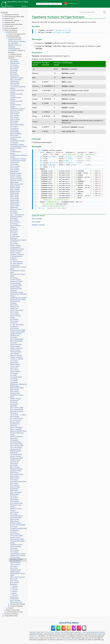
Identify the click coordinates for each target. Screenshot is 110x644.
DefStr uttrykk (14, 204)
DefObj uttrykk (15, 200)
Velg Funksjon (14, 121)
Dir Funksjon (14, 213)
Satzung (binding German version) (93, 632)
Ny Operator (14, 402)
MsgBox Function (38, 224)
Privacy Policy (49, 632)
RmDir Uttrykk (14, 478)
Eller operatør (14, 440)
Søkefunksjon (14, 489)
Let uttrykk (13, 375)
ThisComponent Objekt (17, 539)
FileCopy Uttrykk (15, 247)
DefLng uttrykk (15, 199)
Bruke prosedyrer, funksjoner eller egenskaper (17, 42)
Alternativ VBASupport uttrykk (17, 434)
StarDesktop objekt (16, 518)
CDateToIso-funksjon (17, 110)
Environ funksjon (15, 222)
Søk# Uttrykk (14, 491)
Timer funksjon (15, 550)
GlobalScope (14, 71)
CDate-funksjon (15, 112)
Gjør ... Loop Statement (17, 215)
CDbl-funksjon (15, 114)
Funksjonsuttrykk (15, 283)
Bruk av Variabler (15, 601)
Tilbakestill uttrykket (16, 469)
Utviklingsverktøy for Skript (14, 612)
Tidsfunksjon (14, 548)
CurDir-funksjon (15, 166)
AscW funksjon (15, 67)
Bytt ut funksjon (15, 467)
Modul (9, 6)
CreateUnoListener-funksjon (16, 149)
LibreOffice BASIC (12, 32)
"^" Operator (14, 595)
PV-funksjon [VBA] (16, 454)
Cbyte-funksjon (15, 83)
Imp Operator (14, 327)
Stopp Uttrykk (14, 521)
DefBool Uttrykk (15, 188)
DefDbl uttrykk (15, 193)
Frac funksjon (14, 278)
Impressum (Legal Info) (36, 632)
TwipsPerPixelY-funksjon (18, 555)
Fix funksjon (14, 260)
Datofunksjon (14, 171)
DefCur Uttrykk (15, 190)
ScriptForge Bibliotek (16, 606)
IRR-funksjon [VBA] (16, 341)
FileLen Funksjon (15, 253)
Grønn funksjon (15, 314)
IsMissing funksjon (16, 352)
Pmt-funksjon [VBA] (16, 444)
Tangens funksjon (15, 537)
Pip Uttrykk (14, 72)
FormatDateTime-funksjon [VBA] (18, 268)
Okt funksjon (14, 413)
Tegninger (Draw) (10, 22)
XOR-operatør (14, 582)
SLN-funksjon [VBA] (16, 503)
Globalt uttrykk (15, 307)
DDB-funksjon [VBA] (17, 184)
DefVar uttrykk (15, 206)
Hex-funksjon (14, 319)
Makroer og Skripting (11, 30)
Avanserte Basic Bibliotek (18, 604)
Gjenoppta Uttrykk (16, 471)
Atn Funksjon (14, 69)
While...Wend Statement (17, 577)
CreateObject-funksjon (17, 144)
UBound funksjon (15, 563)
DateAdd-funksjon (16, 173)
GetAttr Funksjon (15, 287)
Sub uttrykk (14, 532)
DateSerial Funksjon (16, 179)
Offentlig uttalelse (16, 451)
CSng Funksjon (15, 162)
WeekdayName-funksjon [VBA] (18, 574)
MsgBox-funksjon (16, 399)
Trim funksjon (14, 552)
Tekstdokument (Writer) (12, 15)
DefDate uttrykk (15, 191)
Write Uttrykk (14, 581)
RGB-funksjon (14, 473)
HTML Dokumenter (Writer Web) (14, 17)
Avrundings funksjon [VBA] (18, 482)
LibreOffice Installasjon (11, 614)
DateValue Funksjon (16, 180)
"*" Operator (14, 588)
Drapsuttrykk (14, 363)
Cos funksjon (14, 143)
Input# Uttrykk (15, 336)
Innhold (4, 12)
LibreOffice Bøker (69, 623)
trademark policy (72, 640)
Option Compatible (16, 134)
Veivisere (11, 608)
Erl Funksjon (14, 233)
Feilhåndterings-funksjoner (18, 240)
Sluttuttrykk (14, 218)
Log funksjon (14, 382)
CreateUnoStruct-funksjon (18, 159)
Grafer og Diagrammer (11, 28)
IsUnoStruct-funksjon (17, 359)
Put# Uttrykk (14, 453)
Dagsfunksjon (14, 182)
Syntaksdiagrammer (14, 49)
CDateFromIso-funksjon (17, 108)
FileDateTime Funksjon (17, 249)
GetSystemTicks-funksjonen (15, 302)
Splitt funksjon (15, 512)
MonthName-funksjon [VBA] (17, 396)
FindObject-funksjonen (17, 254)
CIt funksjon (14, 126)
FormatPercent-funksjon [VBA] (18, 275)
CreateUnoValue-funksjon (18, 161)
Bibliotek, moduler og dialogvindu (15, 46)
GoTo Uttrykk (14, 312)
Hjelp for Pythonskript (13, 610)
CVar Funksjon (15, 168)
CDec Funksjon (15, 116)
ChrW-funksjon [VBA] (17, 125)
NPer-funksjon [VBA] (17, 408)
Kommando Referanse (15, 38)
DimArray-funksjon (16, 209)
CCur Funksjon (15, 85)
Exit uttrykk (14, 242)
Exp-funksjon (14, 244)
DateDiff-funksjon (16, 175)
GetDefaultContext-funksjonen (16, 290)
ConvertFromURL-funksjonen (16, 138)
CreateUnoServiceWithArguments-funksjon (18, 156)
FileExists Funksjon (16, 251)
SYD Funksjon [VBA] (16, 536)
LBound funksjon (15, 364)
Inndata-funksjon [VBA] (17, 332)
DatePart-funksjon (16, 177)
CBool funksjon (15, 81)
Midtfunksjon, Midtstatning (18, 384)
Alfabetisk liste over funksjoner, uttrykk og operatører (15, 56)
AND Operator (14, 62)
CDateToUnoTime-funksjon (16, 98)
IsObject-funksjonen (16, 357)
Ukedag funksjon (15, 572)
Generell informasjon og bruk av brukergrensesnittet (16, 35)
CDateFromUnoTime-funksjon (17, 95)
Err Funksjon (14, 235)
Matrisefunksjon (15, 63)
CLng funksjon (14, 128)
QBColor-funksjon (16, 456)
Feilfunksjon (14, 238)
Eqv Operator (14, 229)
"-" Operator (14, 586)
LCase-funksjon (15, 366)
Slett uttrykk (14, 231)
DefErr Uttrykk (15, 195)
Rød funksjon (14, 464)
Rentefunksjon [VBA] (16, 458)
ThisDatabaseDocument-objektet (18, 542)
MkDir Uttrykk (14, 390)
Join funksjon (14, 361)
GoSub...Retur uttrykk (17, 310)
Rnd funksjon (14, 480)
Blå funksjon (14, 74)
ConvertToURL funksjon (17, 141)
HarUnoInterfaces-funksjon (16, 317)
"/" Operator (14, 592)
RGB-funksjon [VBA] (16, 474)
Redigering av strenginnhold (14, 598)
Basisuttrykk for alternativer (15, 425)
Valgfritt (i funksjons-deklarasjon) (17, 437)
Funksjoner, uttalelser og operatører (17, 51)
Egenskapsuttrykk (15, 449)
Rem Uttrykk (14, 465)
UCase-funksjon (15, 564)
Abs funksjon (14, 60)
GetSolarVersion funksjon (18, 299)
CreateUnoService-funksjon (16, 153)
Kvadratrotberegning (16, 516)
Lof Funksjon (14, 381)
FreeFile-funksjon (16, 280)
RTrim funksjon (15, 485)
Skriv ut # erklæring (16, 447)
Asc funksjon (14, 65)
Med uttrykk (14, 579)
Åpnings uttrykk (15, 422)
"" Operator (14, 593)
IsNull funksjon (15, 354)
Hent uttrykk (14, 305)
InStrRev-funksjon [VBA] (18, 330)
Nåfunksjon (14, 406)
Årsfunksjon (14, 584)
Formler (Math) (9, 26)
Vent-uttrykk (14, 568)
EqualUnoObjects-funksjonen (16, 226)
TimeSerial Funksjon (16, 545)
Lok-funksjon (14, 379)
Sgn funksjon (14, 498)
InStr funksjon (14, 328)
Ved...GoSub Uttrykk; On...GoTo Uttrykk (16, 419)
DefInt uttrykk (14, 197)
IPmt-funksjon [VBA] (16, 339)
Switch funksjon (15, 534)
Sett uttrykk (14, 496)
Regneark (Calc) (9, 18)
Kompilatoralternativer (15, 40)
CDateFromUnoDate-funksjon (17, 102)
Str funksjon (14, 527)
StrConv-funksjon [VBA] (18, 525)
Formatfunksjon (15, 265)
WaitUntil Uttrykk (15, 570)
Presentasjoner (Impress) (12, 20)
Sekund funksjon (15, 487)
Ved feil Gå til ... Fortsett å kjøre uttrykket (18, 416)
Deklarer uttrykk (15, 186)
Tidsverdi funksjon (16, 546)
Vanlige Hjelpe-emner (11, 616)
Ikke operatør (14, 404)
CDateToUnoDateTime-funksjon (17, 91)
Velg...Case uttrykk (16, 80)
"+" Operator (14, 590)
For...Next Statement (16, 262)
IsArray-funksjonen (16, 345)
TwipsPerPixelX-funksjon (18, 554)
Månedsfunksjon (15, 393)
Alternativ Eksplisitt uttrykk (18, 431)
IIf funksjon (14, 323)
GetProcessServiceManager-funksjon (18, 295)
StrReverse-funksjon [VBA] (18, 528)
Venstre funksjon (15, 372)
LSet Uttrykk (14, 368)
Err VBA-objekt (15, 236)
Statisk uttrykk (15, 519)
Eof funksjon (14, 224)
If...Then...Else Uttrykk (17, 325)
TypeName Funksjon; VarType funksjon (16, 560)
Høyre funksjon (15, 476)
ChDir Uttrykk (14, 117)
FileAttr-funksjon (15, 245)
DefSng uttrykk (15, 202)
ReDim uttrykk (14, 462)
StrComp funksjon (16, 523)
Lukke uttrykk (14, 130)
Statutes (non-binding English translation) (68, 632)
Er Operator (14, 343)
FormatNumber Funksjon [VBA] (18, 272)
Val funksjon (14, 566)
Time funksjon (14, 321)
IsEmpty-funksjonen (16, 348)
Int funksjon (14, 337)
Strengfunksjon (15, 530)
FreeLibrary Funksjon (16, 281)
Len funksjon (14, 373)
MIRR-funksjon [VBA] (17, 388)
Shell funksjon (14, 500)
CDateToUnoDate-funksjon (16, 106)
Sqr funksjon (14, 514)
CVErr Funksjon (15, 170)
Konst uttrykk (14, 135)
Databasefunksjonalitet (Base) (13, 24)
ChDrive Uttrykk (15, 119)
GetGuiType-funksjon (17, 292)
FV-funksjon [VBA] (16, 285)
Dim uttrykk (14, 211)
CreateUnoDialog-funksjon (18, 146)
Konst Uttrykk (37, 218)
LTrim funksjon (15, 370)
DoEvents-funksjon (16, 217)
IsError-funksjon (15, 350)
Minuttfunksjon (15, 386)
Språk (24, 6)
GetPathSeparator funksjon (18, 298)
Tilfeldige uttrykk (15, 460)
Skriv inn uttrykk (15, 557)
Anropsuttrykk (14, 76)
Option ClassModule (16, 427)
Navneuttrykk (14, 400)
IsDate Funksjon (15, 346)
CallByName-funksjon (17, 78)
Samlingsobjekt (15, 132)
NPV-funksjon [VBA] (16, 409)
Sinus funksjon (15, 501)
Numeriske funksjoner (17, 411)
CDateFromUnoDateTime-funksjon (18, 88)
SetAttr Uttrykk (15, 494)
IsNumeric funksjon (16, 355)
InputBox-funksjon (16, 334)
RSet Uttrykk (14, 483)
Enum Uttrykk (14, 220)
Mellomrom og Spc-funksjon (16, 506)
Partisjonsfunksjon (16, 442)
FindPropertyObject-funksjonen (16, 257)
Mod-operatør (14, 391)
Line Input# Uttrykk (16, 377)
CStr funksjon (14, 164)
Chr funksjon (14, 123)
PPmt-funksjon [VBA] (17, 445)
